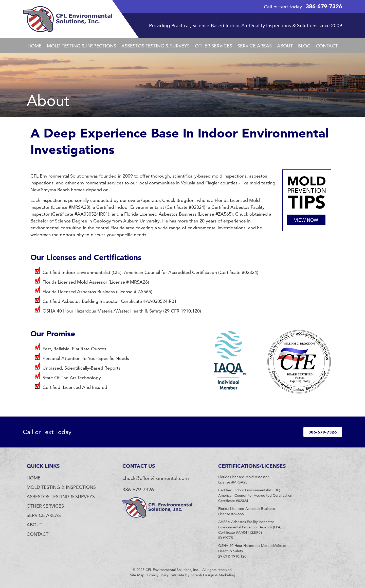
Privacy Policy (158, 575)
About (285, 46)
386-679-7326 (324, 6)
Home (35, 46)
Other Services (214, 46)
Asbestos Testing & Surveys (156, 46)
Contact (327, 46)
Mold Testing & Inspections (81, 46)
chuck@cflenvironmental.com (156, 478)
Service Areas (255, 46)
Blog (304, 46)
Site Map (137, 575)
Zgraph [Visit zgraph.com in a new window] (196, 575)
